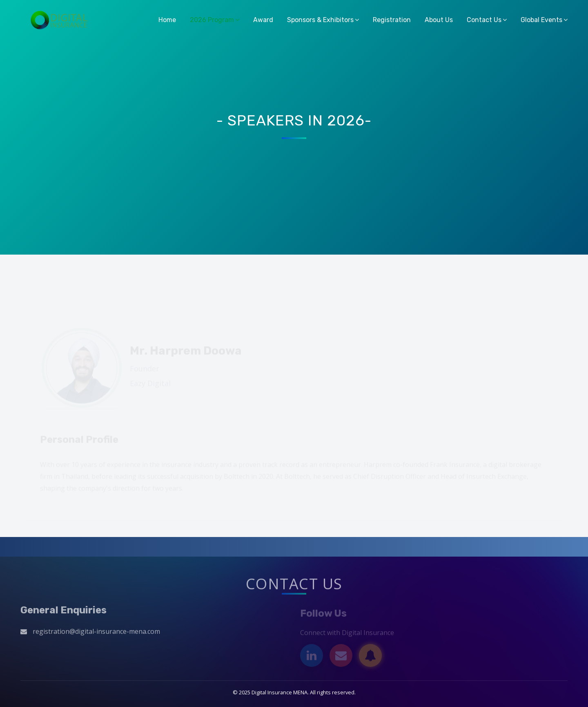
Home (167, 20)
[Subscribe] (370, 657)
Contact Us (484, 20)
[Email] (341, 657)
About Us (439, 20)
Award (263, 20)
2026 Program (212, 20)
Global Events (541, 20)
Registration (392, 20)
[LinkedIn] (312, 657)
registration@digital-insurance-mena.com (96, 633)
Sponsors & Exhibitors (320, 20)
